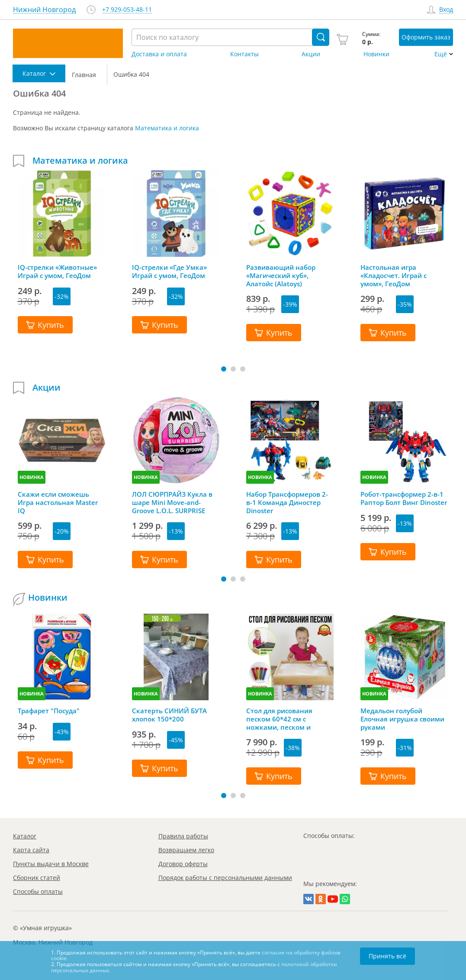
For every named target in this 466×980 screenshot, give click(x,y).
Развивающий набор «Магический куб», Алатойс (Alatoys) (281, 275)
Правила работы (183, 836)
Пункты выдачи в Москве (51, 864)
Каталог (25, 836)
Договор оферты (183, 864)
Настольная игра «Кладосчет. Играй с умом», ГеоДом (394, 275)
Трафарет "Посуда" (49, 711)
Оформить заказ (426, 37)
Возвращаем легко (186, 850)
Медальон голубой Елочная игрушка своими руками (402, 719)
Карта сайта (31, 850)
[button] (224, 369)
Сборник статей (37, 878)
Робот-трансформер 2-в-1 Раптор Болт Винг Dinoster (404, 498)
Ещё (441, 54)
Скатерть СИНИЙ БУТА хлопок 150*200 (169, 715)
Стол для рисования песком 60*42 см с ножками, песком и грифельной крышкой (283, 719)
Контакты (244, 54)
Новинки (376, 54)
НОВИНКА (32, 477)
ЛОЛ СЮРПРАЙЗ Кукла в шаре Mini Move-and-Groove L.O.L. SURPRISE (172, 502)
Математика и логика (167, 128)
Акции (311, 54)
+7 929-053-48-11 (127, 10)
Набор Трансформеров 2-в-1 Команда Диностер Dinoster (287, 502)
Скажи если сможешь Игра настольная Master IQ (58, 502)
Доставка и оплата (159, 54)
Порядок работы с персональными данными (225, 878)
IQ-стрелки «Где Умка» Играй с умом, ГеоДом (169, 272)
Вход (446, 10)
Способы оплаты (38, 891)
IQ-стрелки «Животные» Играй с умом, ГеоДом (57, 272)
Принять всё (387, 956)
